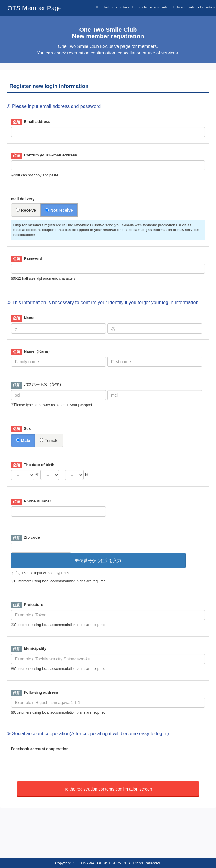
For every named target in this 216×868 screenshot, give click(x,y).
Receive (26, 210)
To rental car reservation (152, 7)
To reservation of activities (195, 7)
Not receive (59, 210)
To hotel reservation (114, 7)
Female (49, 441)
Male (23, 441)
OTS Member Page (35, 8)
